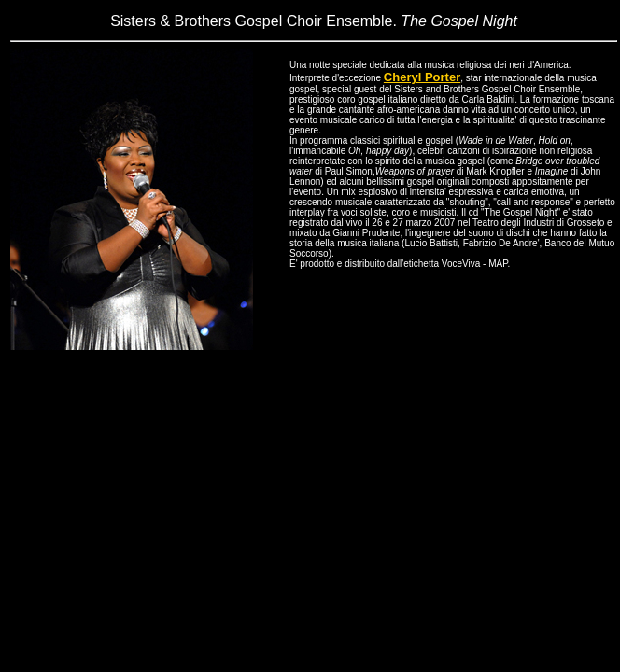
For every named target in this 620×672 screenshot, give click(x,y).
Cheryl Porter (422, 77)
